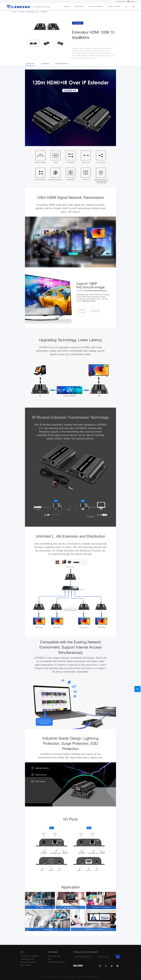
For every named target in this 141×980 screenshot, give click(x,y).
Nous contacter (121, 1)
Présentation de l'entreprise (30, 956)
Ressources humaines (28, 962)
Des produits (84, 6)
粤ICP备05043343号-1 (93, 977)
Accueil (14, 12)
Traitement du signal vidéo (57, 962)
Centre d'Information (99, 6)
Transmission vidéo (32, 12)
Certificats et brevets (27, 959)
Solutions (72, 6)
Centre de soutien (117, 6)
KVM (49, 959)
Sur (128, 6)
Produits (21, 12)
